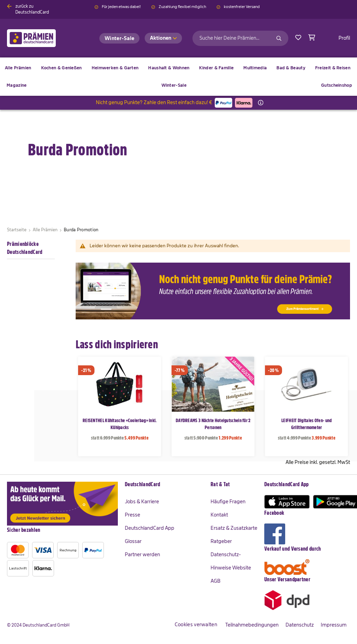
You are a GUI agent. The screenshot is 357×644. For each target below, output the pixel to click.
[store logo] (43, 38)
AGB (215, 581)
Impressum (334, 625)
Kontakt (219, 515)
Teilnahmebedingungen (252, 625)
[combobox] (240, 38)
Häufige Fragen (228, 502)
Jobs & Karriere (142, 502)
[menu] (178, 77)
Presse (132, 515)
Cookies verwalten (196, 624)
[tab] (164, 485)
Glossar (133, 541)
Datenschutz (300, 625)
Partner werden (142, 554)
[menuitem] (62, 68)
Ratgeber (221, 541)
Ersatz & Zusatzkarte (234, 528)
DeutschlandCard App (150, 528)
